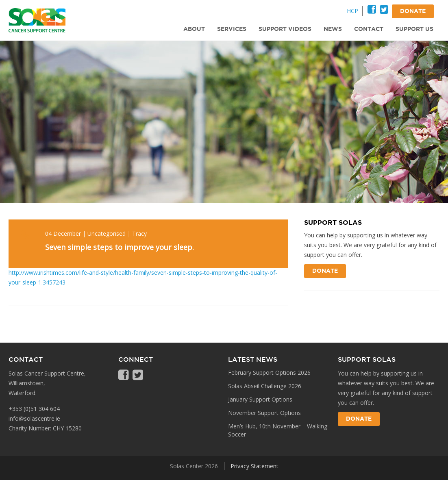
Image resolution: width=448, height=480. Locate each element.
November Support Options (264, 413)
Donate (325, 271)
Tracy (139, 233)
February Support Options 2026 (269, 372)
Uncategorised (107, 233)
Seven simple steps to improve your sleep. (120, 247)
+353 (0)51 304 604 (34, 409)
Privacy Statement (254, 466)
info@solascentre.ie (34, 418)
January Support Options (260, 399)
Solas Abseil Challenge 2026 (265, 386)
